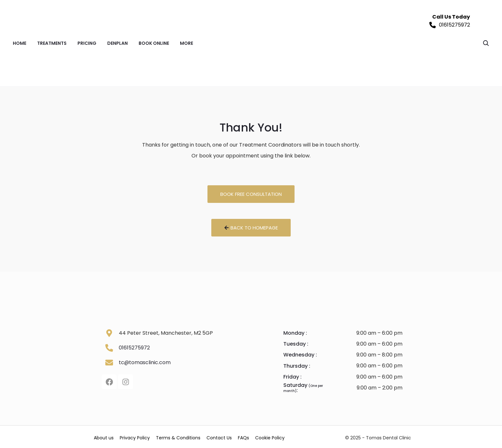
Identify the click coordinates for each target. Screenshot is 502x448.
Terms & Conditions (187, 437)
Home (20, 43)
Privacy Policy (140, 437)
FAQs (259, 437)
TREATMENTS (52, 43)
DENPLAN (117, 43)
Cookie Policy (289, 437)
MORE (186, 43)
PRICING (87, 43)
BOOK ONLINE (154, 43)
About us (106, 437)
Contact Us (232, 437)
